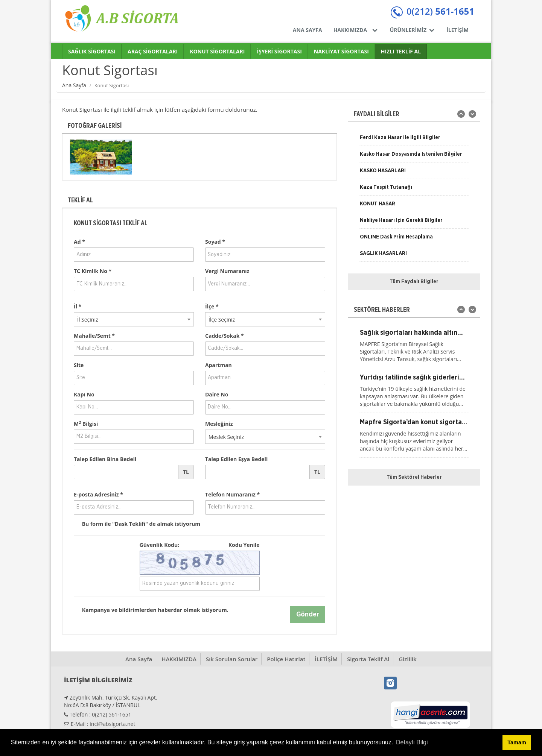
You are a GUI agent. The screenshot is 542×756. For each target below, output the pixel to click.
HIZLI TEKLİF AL (401, 51)
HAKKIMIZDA (356, 30)
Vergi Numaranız (227, 271)
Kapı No (84, 394)
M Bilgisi (86, 424)
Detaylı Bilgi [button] (412, 742)
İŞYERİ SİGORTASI (279, 51)
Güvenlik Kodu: (200, 545)
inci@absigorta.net (112, 724)
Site (79, 365)
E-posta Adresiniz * (98, 494)
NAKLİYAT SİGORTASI (341, 51)
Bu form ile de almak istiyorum (137, 524)
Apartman (218, 365)
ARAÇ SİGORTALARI (153, 51)
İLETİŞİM (458, 30)
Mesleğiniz (219, 424)
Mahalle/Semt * (94, 336)
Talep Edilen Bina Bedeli (105, 459)
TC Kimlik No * (93, 271)
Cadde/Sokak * (225, 336)
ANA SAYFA (308, 30)
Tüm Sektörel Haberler (414, 477)
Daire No (217, 394)
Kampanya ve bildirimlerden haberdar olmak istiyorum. (151, 610)
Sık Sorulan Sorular (232, 659)
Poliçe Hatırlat (286, 659)
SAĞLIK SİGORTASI (92, 51)
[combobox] (134, 319)
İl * (78, 306)
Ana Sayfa (74, 85)
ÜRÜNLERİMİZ (413, 30)
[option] (101, 157)
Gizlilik (408, 659)
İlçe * (212, 306)
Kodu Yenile (244, 545)
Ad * (79, 242)
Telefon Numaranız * (232, 494)
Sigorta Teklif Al (368, 659)
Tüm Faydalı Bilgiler (414, 282)
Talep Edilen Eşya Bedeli (236, 459)
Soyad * (215, 242)
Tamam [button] (517, 742)
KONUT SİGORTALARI (217, 51)
